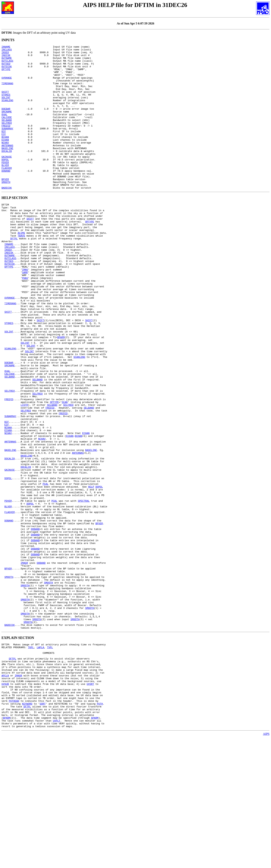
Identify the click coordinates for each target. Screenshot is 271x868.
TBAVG (21, 271)
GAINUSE (7, 179)
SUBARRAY (7, 145)
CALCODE (7, 132)
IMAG (25, 312)
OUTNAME (7, 61)
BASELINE (7, 169)
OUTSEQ (6, 68)
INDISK (6, 57)
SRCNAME (7, 125)
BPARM (61, 393)
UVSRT (90, 806)
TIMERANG (7, 91)
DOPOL (5, 183)
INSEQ (5, 54)
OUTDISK (7, 71)
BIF (4, 149)
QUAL (4, 128)
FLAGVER (7, 193)
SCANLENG (7, 112)
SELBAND (7, 135)
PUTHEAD (14, 827)
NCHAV (5, 162)
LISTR (24, 474)
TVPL (50, 762)
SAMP (25, 315)
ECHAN (5, 159)
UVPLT (57, 850)
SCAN (65, 471)
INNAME (6, 47)
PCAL (45, 569)
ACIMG (21, 268)
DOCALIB (7, 172)
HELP (91, 572)
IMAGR (24, 664)
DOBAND (6, 196)
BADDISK (7, 216)
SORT (43, 830)
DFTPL (14, 275)
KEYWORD (27, 830)
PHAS (25, 322)
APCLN (5, 796)
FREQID (6, 142)
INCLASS (7, 51)
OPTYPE (6, 74)
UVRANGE (7, 84)
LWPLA (40, 762)
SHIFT (5, 101)
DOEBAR (6, 122)
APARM (95, 847)
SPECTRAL (84, 589)
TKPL (31, 762)
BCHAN (5, 156)
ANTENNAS (7, 166)
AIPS (266, 865)
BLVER (5, 189)
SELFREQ (7, 139)
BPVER (5, 206)
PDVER (5, 186)
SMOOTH (6, 210)
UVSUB (5, 806)
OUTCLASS (7, 64)
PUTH (100, 830)
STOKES (6, 105)
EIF (4, 152)
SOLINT (6, 108)
